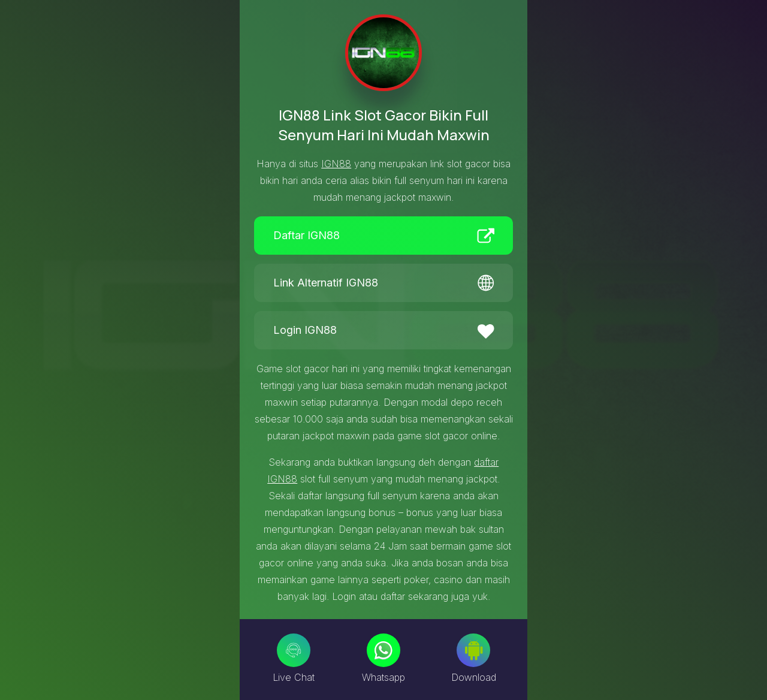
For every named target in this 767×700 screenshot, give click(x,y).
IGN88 (336, 164)
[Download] (473, 650)
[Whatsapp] (383, 650)
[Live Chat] (294, 650)
